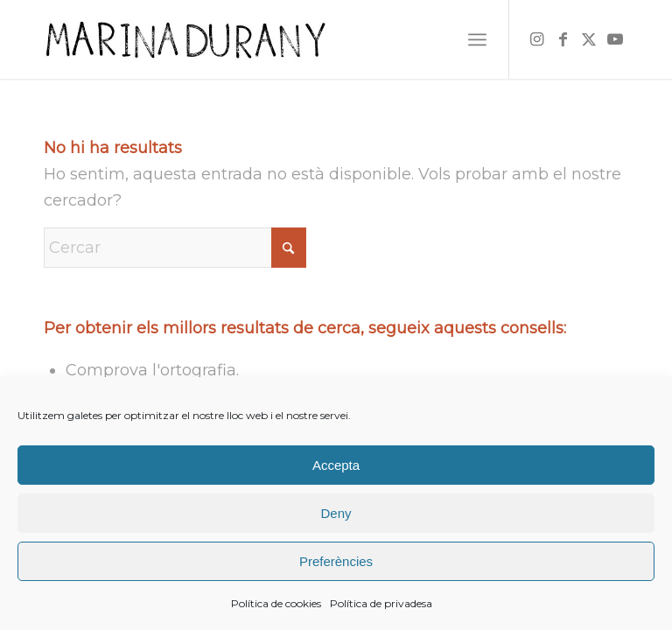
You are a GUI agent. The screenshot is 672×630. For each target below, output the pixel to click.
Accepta (336, 465)
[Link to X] (589, 39)
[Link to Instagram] (536, 39)
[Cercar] (175, 248)
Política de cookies (276, 603)
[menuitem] (477, 39)
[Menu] (477, 39)
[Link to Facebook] (563, 39)
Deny (336, 513)
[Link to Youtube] (615, 39)
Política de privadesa (381, 603)
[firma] (185, 39)
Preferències (336, 561)
